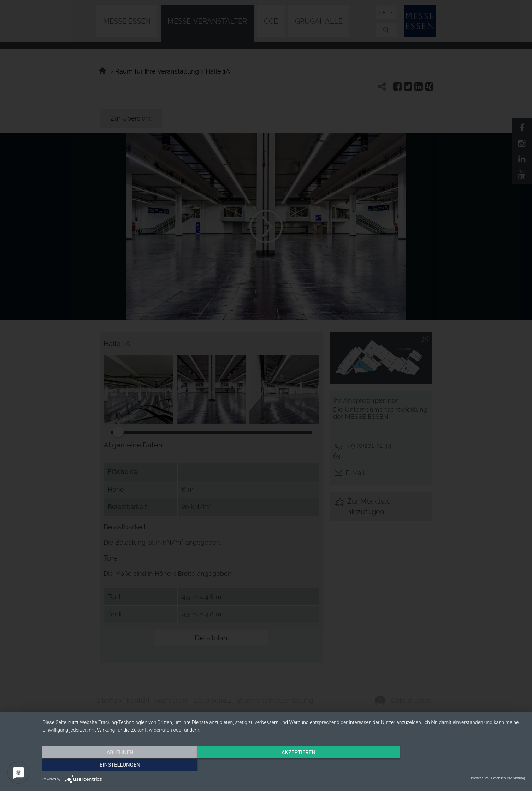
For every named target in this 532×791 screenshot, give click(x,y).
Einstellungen (452, 764)
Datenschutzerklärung (508, 778)
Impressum (480, 778)
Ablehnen (115, 764)
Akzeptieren (284, 764)
